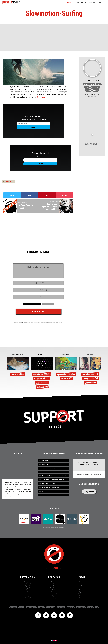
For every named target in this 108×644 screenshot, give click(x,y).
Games (27, 594)
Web (81, 598)
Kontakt (41, 607)
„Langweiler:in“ (83, 464)
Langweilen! (89, 492)
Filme (27, 590)
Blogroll (13, 607)
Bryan (43, 97)
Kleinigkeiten (27, 588)
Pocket (65, 195)
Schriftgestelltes (54, 596)
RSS (97, 607)
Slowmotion (95, 87)
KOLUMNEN (90, 354)
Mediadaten (51, 607)
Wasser (96, 90)
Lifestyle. (92, 2)
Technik (81, 594)
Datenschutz (81, 607)
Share (30, 195)
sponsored (61, 607)
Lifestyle (81, 577)
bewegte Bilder (89, 84)
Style (87, 87)
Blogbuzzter (10, 181)
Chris (38, 97)
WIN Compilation (27, 598)
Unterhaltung (27, 577)
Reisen (81, 588)
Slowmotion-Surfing (54, 13)
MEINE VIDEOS (66, 354)
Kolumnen (81, 584)
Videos (54, 598)
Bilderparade (27, 582)
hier (23, 322)
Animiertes (54, 582)
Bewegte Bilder (54, 588)
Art (54, 586)
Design (54, 590)
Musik (81, 586)
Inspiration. (82, 2)
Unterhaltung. (70, 2)
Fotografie (54, 592)
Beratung (71, 607)
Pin (47, 195)
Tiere (81, 596)
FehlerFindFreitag (27, 584)
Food (81, 582)
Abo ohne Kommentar (48, 304)
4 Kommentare (92, 97)
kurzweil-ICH (54, 594)
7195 (56, 568)
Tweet (12, 195)
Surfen (88, 90)
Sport (99, 84)
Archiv (22, 607)
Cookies (90, 607)
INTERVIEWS (42, 354)
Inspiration (54, 577)
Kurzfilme (27, 592)
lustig (27, 596)
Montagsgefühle (27, 586)
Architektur (54, 584)
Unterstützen (31, 607)
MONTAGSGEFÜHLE (18, 354)
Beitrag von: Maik (92, 80)
